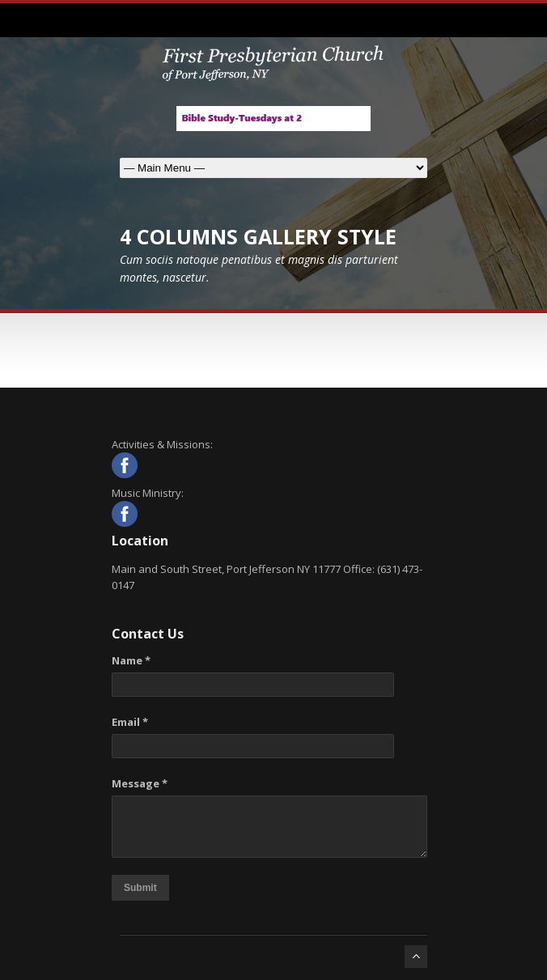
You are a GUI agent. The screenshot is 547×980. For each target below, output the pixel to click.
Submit (140, 888)
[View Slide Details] (273, 119)
